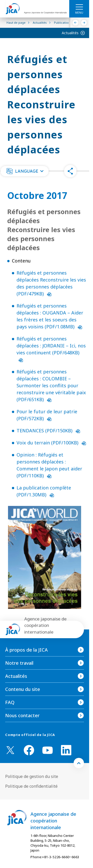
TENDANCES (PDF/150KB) (48, 431)
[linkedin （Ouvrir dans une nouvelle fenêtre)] (66, 750)
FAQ (10, 702)
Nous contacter (22, 715)
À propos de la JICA (26, 650)
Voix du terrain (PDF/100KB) (51, 443)
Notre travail (19, 663)
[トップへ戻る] (79, 763)
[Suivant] (84, 23)
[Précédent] (76, 23)
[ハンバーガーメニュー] (79, 7)
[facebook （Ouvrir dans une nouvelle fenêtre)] (29, 750)
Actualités (70, 33)
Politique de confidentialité (31, 786)
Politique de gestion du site (32, 776)
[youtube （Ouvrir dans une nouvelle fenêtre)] (48, 750)
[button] (25, 171)
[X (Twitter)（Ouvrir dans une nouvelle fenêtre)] (10, 750)
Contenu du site (23, 689)
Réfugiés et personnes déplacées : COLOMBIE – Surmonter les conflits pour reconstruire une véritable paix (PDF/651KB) (51, 385)
